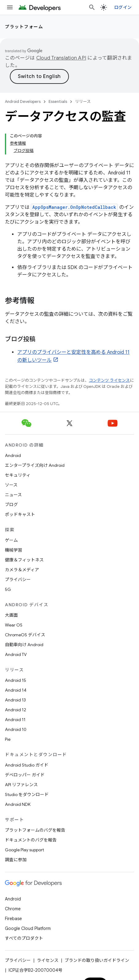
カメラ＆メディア (22, 570)
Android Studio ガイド (27, 765)
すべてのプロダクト (24, 938)
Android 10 (16, 729)
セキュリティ (18, 475)
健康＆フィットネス (24, 560)
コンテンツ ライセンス (109, 380)
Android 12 (16, 710)
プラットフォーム (24, 27)
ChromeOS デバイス (25, 635)
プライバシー (18, 580)
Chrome (13, 909)
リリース (83, 102)
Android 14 (16, 690)
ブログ (11, 505)
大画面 (11, 615)
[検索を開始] (92, 7)
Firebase (13, 919)
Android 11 (15, 720)
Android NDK (18, 804)
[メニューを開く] (10, 7)
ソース (11, 485)
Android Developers (23, 102)
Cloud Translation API (61, 58)
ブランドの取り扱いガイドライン (97, 960)
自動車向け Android (24, 645)
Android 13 (15, 700)
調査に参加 (16, 860)
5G (8, 589)
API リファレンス (21, 785)
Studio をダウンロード (27, 795)
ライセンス (48, 960)
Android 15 (16, 680)
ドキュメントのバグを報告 (31, 840)
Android (13, 455)
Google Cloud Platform (28, 928)
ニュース (13, 495)
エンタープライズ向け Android (35, 465)
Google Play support (24, 850)
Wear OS (14, 625)
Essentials (58, 102)
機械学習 (14, 550)
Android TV (16, 654)
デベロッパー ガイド (25, 775)
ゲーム (11, 540)
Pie (8, 739)
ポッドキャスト (20, 514)
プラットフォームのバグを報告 (35, 830)
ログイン (123, 7)
